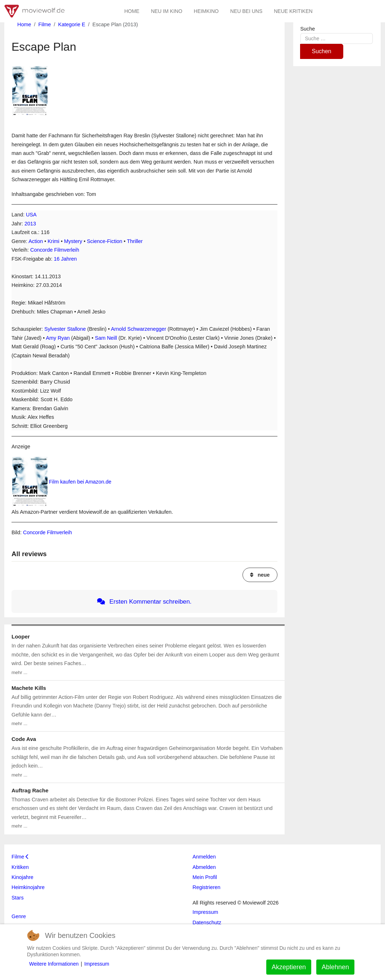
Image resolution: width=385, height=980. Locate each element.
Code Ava (24, 739)
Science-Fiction (105, 241)
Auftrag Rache (30, 790)
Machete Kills (29, 688)
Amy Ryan (58, 338)
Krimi (53, 241)
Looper (21, 636)
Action (36, 241)
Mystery (73, 241)
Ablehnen (335, 967)
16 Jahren (65, 259)
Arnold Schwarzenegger (139, 329)
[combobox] (337, 38)
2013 (30, 224)
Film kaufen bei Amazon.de (80, 482)
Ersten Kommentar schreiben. (144, 601)
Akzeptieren (289, 967)
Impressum (97, 964)
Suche (308, 29)
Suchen (322, 51)
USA (31, 215)
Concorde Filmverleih (55, 250)
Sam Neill (106, 338)
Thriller (135, 241)
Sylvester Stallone (65, 329)
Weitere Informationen (54, 964)
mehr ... (19, 672)
